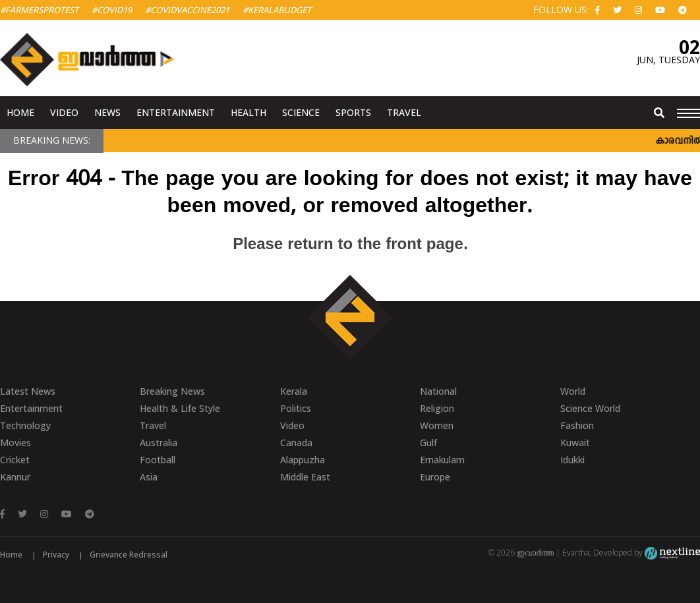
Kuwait (575, 443)
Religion (437, 408)
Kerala (294, 391)
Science (301, 112)
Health (248, 112)
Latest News (28, 391)
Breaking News (172, 391)
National (438, 391)
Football (158, 460)
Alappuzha (303, 460)
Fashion (577, 425)
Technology (25, 425)
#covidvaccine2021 (187, 10)
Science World (590, 408)
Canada (296, 443)
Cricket (15, 460)
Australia (159, 443)
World (573, 391)
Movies (15, 443)
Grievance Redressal (129, 555)
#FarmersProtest (39, 10)
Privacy (56, 555)
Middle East (305, 477)
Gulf (428, 443)
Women (437, 425)
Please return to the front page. (350, 245)
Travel (404, 112)
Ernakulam (442, 460)
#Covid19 (112, 10)
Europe (435, 477)
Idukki (572, 460)
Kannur (15, 477)
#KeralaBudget (277, 10)
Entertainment (176, 112)
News (107, 112)
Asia (149, 477)
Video (64, 112)
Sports (353, 112)
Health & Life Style (180, 408)
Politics (296, 408)
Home (20, 112)
